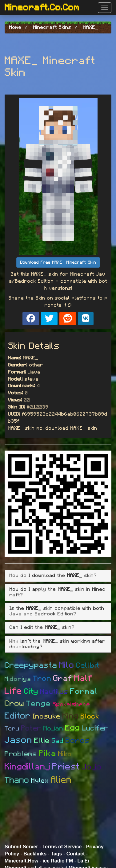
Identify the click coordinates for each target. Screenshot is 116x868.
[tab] (58, 576)
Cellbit (88, 666)
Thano (17, 780)
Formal (84, 691)
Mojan (53, 728)
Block (90, 717)
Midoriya (18, 679)
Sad (58, 741)
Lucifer (95, 728)
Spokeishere (71, 704)
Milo (67, 665)
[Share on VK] (86, 319)
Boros (78, 741)
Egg (73, 728)
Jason (18, 740)
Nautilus (54, 692)
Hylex (40, 781)
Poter (31, 728)
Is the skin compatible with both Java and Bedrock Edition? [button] (57, 611)
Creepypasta (31, 665)
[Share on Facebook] (31, 319)
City (31, 692)
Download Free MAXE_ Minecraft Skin (58, 262)
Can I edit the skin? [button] (42, 627)
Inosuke (47, 717)
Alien (61, 780)
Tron (42, 679)
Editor (18, 716)
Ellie (42, 741)
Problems (21, 754)
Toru (12, 729)
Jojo (92, 767)
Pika (48, 754)
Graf (63, 678)
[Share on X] (49, 319)
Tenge (38, 704)
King (71, 716)
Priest (66, 767)
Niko (65, 754)
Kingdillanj (28, 767)
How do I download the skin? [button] (53, 575)
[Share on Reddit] (68, 319)
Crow (14, 704)
